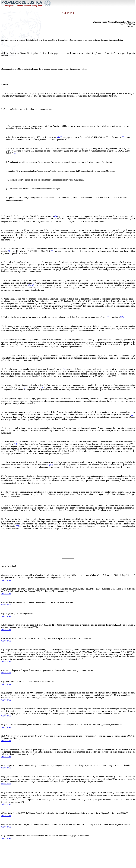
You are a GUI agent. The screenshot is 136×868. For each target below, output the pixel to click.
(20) (18, 526)
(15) (23, 387)
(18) (16, 444)
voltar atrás (6, 580)
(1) (58, 137)
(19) (51, 465)
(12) (122, 317)
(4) (15, 153)
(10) (3, 693)
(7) (52, 251)
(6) (13, 240)
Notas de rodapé (9, 566)
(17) (132, 415)
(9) (3, 682)
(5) (56, 216)
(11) (107, 317)
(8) (9, 251)
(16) (42, 387)
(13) (3, 736)
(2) (61, 137)
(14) (64, 369)
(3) (123, 137)
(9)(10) (31, 285)
